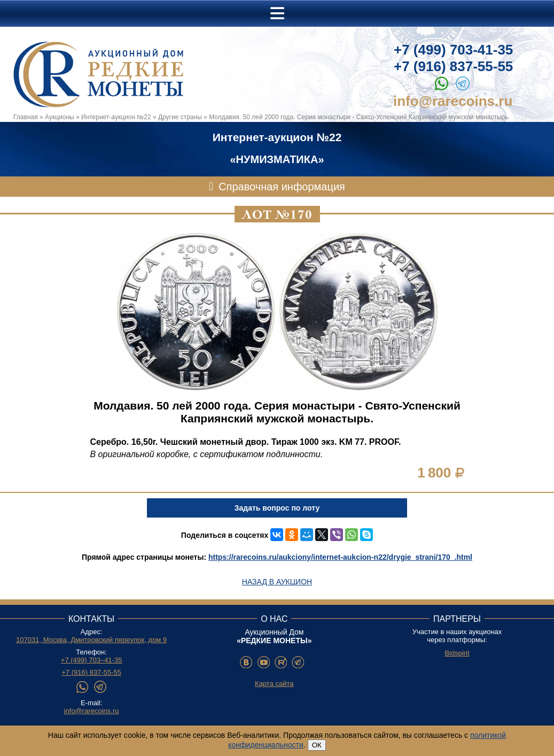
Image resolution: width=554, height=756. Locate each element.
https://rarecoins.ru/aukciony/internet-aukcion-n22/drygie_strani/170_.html (340, 557)
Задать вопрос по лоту (277, 508)
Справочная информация (282, 187)
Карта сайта (274, 684)
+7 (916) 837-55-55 (453, 66)
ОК (317, 745)
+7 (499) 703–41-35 (92, 660)
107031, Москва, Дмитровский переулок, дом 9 (91, 640)
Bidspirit (457, 653)
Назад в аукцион (277, 582)
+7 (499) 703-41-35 (453, 50)
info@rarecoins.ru (453, 101)
